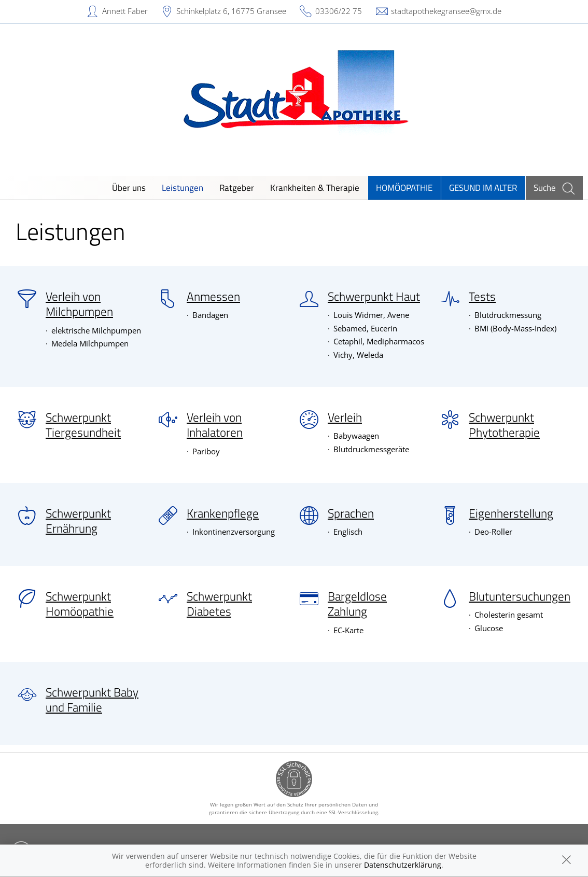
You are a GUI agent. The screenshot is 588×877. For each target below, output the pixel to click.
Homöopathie (404, 187)
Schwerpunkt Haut (374, 297)
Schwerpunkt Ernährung (78, 521)
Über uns (129, 187)
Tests (482, 297)
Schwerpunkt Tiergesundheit (83, 425)
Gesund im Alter (483, 187)
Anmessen (213, 297)
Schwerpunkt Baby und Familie (92, 700)
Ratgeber (237, 187)
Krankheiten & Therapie (315, 187)
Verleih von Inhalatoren (215, 425)
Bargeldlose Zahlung (357, 604)
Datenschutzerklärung (403, 865)
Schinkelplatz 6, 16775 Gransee (231, 11)
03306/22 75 (339, 11)
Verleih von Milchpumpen (79, 304)
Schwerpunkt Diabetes (219, 604)
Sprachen (351, 513)
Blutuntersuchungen (520, 596)
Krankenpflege (223, 513)
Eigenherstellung (511, 513)
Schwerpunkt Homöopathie (80, 604)
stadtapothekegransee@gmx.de (446, 11)
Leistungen (183, 187)
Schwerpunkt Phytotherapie (504, 425)
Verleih (345, 417)
